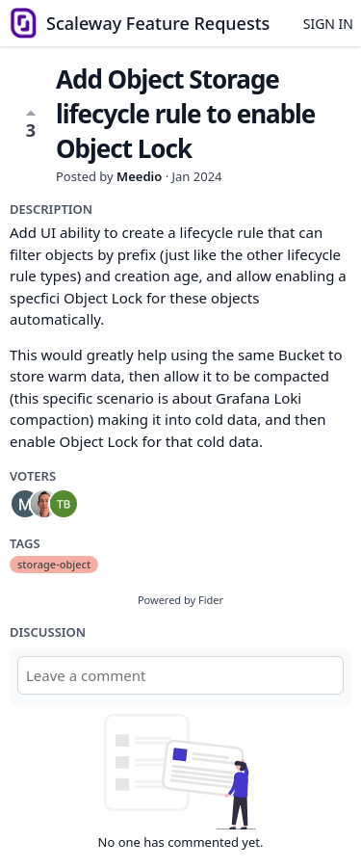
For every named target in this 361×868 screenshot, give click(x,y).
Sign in (328, 24)
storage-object (54, 564)
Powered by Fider (180, 600)
